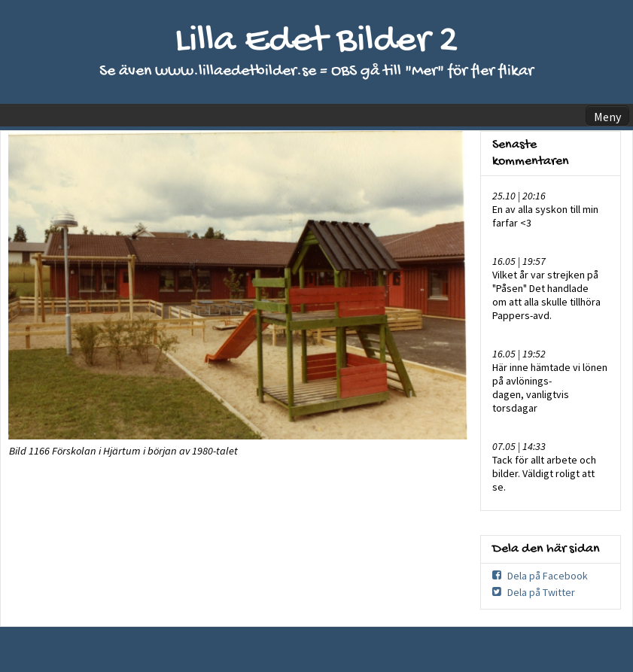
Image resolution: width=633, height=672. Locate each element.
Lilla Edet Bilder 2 (316, 42)
